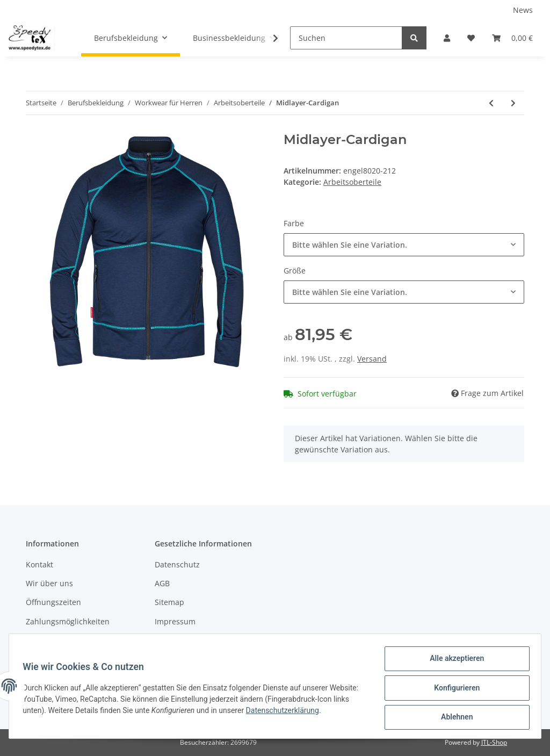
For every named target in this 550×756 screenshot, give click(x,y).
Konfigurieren (453, 690)
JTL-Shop (494, 742)
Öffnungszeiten (53, 602)
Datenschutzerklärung (320, 712)
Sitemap (169, 602)
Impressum (175, 621)
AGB (162, 583)
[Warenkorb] (512, 38)
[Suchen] (346, 38)
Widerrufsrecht (182, 640)
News (523, 10)
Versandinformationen (66, 640)
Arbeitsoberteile (352, 182)
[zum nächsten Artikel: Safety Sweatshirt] (513, 103)
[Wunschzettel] (471, 38)
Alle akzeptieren (453, 662)
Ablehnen (453, 718)
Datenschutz (177, 564)
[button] (447, 38)
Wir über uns (49, 583)
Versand (372, 359)
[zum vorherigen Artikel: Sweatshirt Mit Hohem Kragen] (491, 103)
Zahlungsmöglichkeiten (68, 621)
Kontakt (39, 564)
